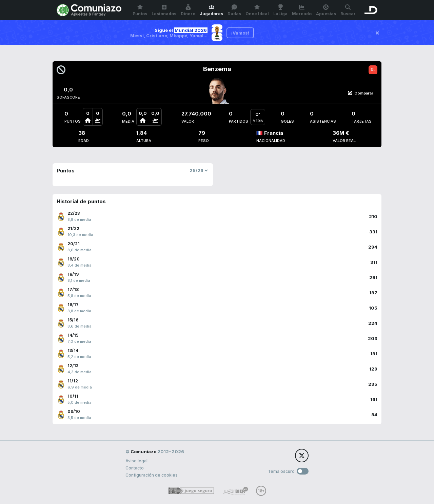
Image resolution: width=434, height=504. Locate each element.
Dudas (234, 10)
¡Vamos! (240, 33)
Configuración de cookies (152, 475)
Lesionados (164, 10)
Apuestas (326, 10)
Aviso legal (136, 461)
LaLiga (280, 10)
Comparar (360, 93)
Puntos (140, 10)
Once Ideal (257, 10)
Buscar (348, 10)
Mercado (302, 10)
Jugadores (211, 10)
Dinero (188, 10)
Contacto (135, 468)
